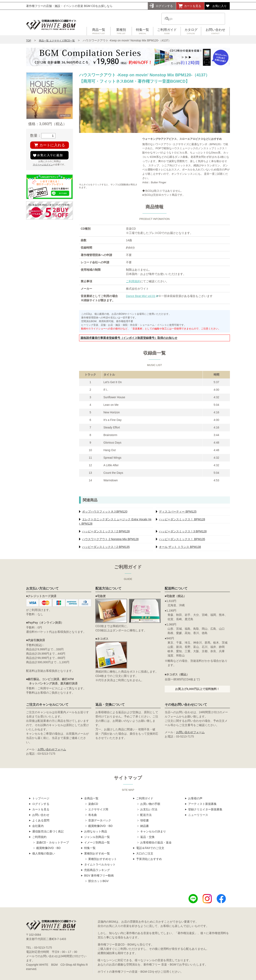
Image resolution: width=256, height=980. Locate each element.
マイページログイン (43, 165)
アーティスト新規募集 (202, 804)
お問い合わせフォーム (52, 749)
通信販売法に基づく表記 (48, 831)
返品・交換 (147, 837)
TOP (29, 41)
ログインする (164, 6)
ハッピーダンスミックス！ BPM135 (182, 539)
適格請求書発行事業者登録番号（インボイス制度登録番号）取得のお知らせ (129, 338)
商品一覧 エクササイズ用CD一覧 (57, 41)
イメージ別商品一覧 (97, 842)
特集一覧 (142, 31)
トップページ (41, 798)
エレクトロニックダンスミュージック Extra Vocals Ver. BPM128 (115, 521)
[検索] (188, 19)
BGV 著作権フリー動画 (99, 875)
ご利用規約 (133, 281)
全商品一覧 (91, 798)
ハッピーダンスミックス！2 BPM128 (106, 531)
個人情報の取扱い (44, 853)
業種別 (121, 31)
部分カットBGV (98, 881)
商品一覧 (99, 31)
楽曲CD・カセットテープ (53, 842)
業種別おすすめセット (103, 859)
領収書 (145, 820)
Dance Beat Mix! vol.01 (141, 296)
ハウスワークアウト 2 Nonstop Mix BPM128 (110, 539)
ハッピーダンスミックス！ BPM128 (182, 519)
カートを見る (193, 6)
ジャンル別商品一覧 (97, 837)
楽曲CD (93, 804)
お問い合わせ (215, 31)
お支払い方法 (149, 809)
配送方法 (146, 815)
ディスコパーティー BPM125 (178, 512)
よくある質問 (41, 820)
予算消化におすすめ (149, 859)
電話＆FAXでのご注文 (150, 848)
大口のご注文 (145, 853)
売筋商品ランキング (97, 870)
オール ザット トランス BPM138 (180, 547)
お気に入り (220, 6)
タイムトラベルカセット (100, 864)
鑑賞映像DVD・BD (48, 848)
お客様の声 (195, 798)
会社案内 (38, 826)
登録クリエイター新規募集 (205, 809)
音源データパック (100, 820)
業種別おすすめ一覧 (97, 853)
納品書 (145, 826)
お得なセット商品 (96, 831)
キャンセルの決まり (153, 831)
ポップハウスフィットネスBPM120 (105, 512)
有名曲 (93, 815)
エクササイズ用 (98, 809)
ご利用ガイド (167, 31)
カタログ (191, 31)
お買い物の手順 (150, 804)
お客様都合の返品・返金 (156, 842)
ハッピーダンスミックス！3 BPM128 (183, 531)
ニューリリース (198, 815)
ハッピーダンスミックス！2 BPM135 (106, 547)
